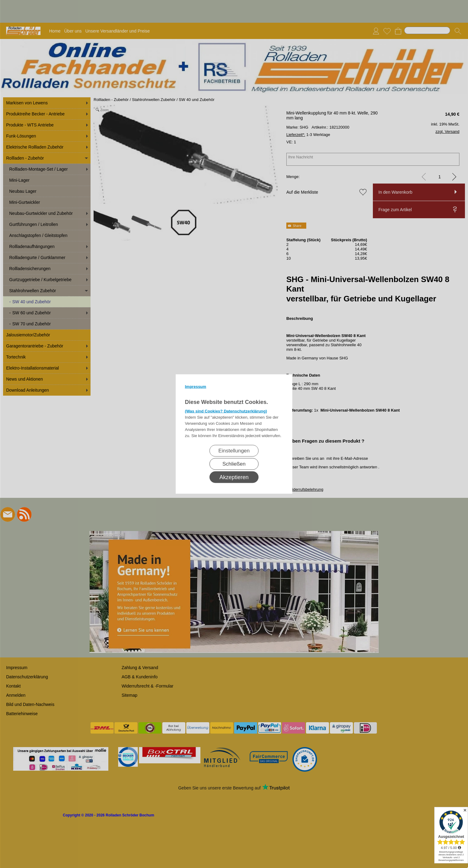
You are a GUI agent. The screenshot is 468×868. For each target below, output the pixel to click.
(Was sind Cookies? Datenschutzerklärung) (226, 411)
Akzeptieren (234, 477)
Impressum (196, 387)
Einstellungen (234, 451)
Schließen (234, 464)
